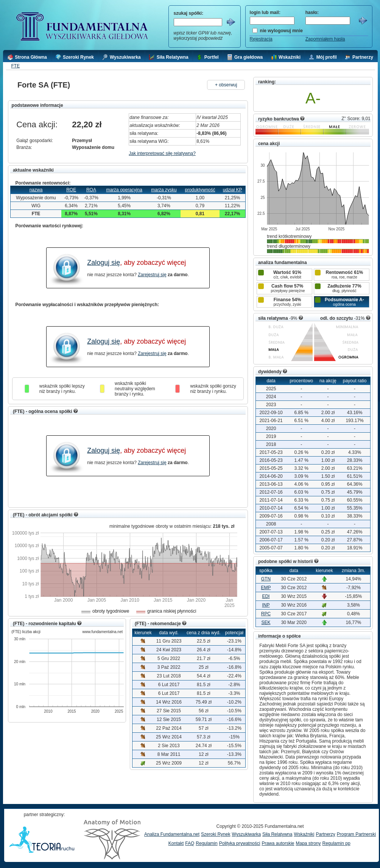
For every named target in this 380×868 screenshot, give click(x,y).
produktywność (200, 190)
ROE (71, 190)
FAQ (190, 843)
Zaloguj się (104, 263)
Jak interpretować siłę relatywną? (162, 153)
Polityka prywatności (240, 843)
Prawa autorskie (278, 843)
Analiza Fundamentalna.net (172, 834)
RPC (266, 614)
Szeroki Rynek (216, 834)
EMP (266, 588)
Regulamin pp (336, 843)
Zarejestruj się (152, 275)
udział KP (233, 190)
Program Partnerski (356, 834)
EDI (266, 596)
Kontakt (176, 843)
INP (266, 605)
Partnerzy (325, 834)
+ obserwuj (226, 85)
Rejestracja (261, 39)
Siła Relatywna (277, 834)
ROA (91, 190)
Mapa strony (308, 843)
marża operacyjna (124, 190)
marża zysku (164, 190)
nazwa (36, 190)
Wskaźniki (304, 834)
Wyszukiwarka (246, 834)
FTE (15, 66)
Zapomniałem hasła (325, 39)
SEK (266, 622)
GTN (266, 579)
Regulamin (206, 843)
